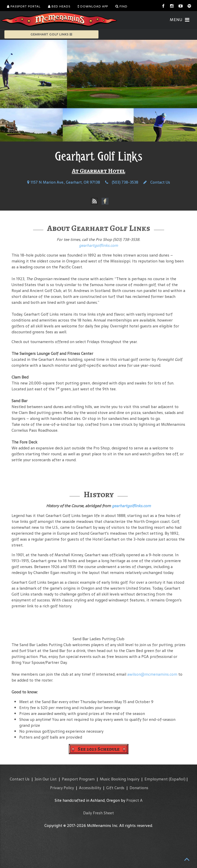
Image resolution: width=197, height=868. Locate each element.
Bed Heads (59, 6)
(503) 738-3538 (122, 182)
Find (121, 6)
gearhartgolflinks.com (98, 245)
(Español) (177, 779)
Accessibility (90, 788)
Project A (134, 800)
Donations (139, 788)
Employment (156, 779)
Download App (93, 6)
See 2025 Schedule (99, 749)
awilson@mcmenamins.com (152, 674)
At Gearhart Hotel (98, 171)
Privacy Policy (62, 788)
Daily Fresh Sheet (98, 813)
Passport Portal (24, 6)
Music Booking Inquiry (120, 779)
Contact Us (157, 182)
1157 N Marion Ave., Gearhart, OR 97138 (64, 182)
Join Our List (46, 779)
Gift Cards (115, 788)
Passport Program (78, 779)
